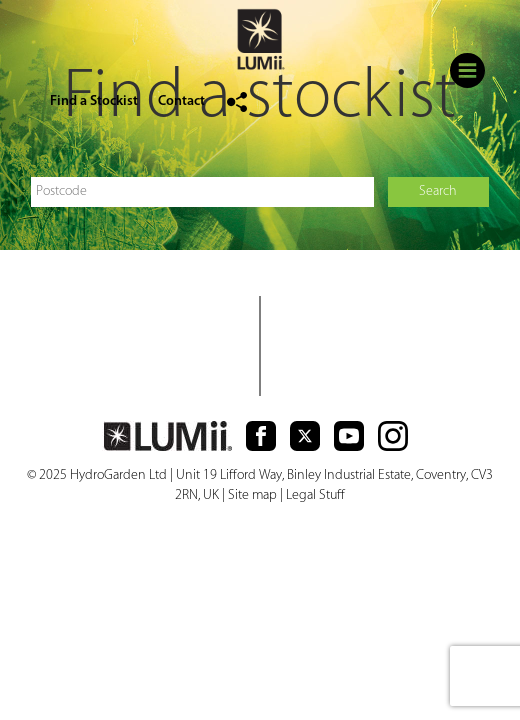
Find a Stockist (94, 101)
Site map (252, 495)
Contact (181, 101)
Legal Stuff (315, 495)
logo (260, 42)
